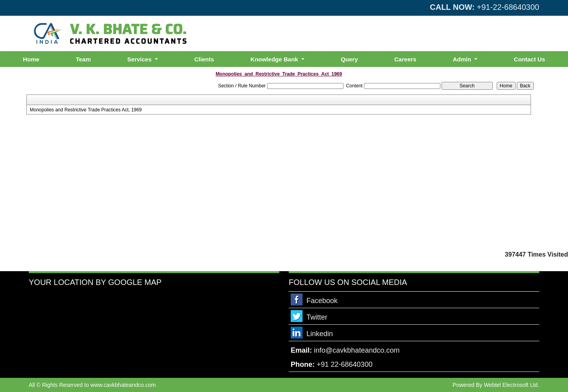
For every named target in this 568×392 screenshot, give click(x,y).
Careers (405, 59)
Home (31, 59)
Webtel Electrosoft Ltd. (511, 385)
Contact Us (530, 59)
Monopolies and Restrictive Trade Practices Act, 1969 (85, 110)
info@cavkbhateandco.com (357, 350)
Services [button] (140, 59)
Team (83, 59)
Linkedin (320, 334)
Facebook (322, 301)
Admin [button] (463, 59)
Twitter (317, 317)
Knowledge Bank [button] (275, 59)
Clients (204, 59)
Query (349, 59)
